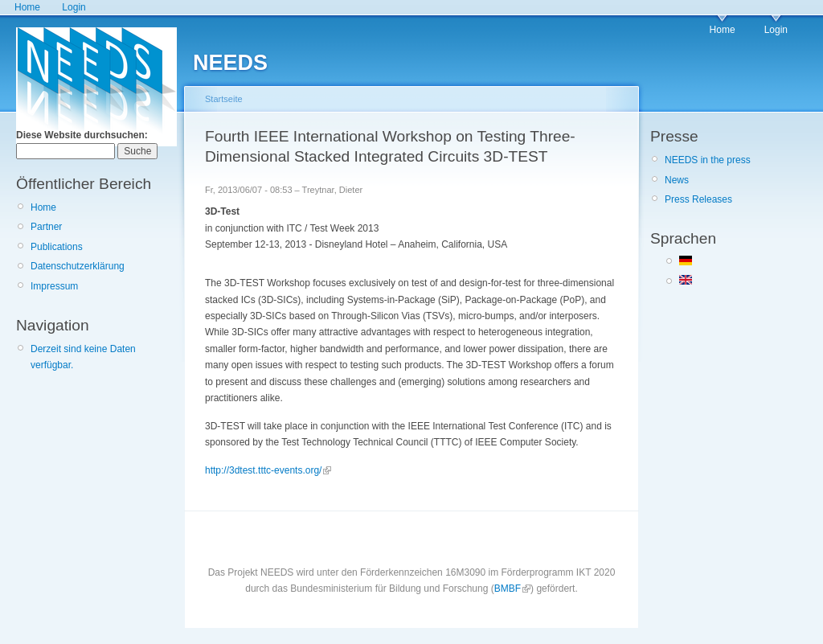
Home (27, 7)
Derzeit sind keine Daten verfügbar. (83, 357)
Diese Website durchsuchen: (82, 135)
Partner (46, 227)
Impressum (54, 286)
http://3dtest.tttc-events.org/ (263, 470)
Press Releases (698, 199)
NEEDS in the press (708, 160)
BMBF (508, 589)
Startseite (224, 99)
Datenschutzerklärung (78, 266)
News (677, 180)
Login (74, 7)
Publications (57, 247)
